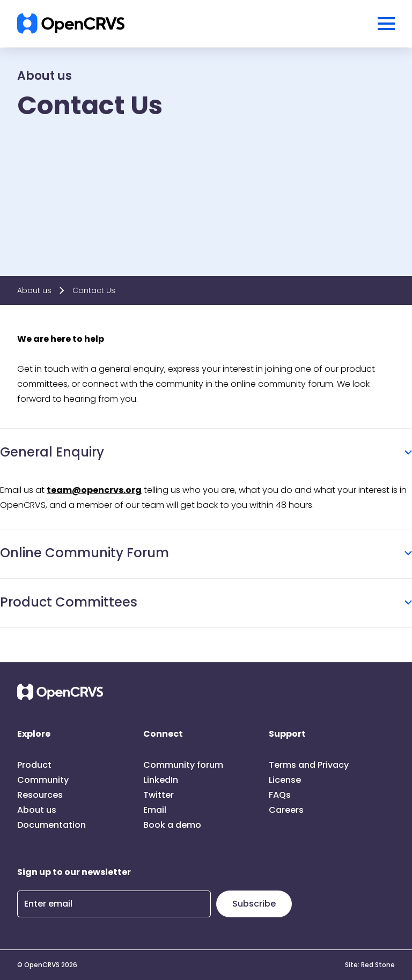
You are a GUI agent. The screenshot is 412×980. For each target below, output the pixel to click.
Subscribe (254, 904)
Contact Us (94, 290)
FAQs (280, 795)
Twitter (159, 795)
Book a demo (172, 825)
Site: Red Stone (370, 965)
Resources (40, 795)
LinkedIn (161, 780)
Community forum (183, 765)
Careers (286, 810)
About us (34, 290)
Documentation (51, 825)
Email (155, 810)
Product (34, 765)
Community (43, 780)
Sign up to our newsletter (74, 872)
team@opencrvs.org (94, 490)
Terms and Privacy (309, 765)
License (285, 780)
